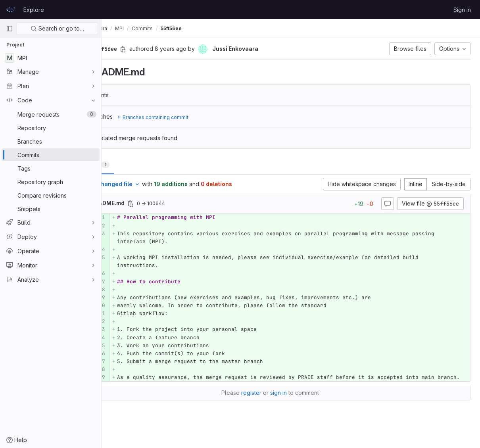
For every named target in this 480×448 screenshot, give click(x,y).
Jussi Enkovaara (130, 28)
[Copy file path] (172, 204)
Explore (34, 10)
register (272, 401)
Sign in (462, 10)
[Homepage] (11, 10)
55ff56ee (213, 28)
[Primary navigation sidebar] (10, 29)
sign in (299, 401)
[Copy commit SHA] (165, 49)
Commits (184, 28)
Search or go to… (57, 28)
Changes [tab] (133, 164)
